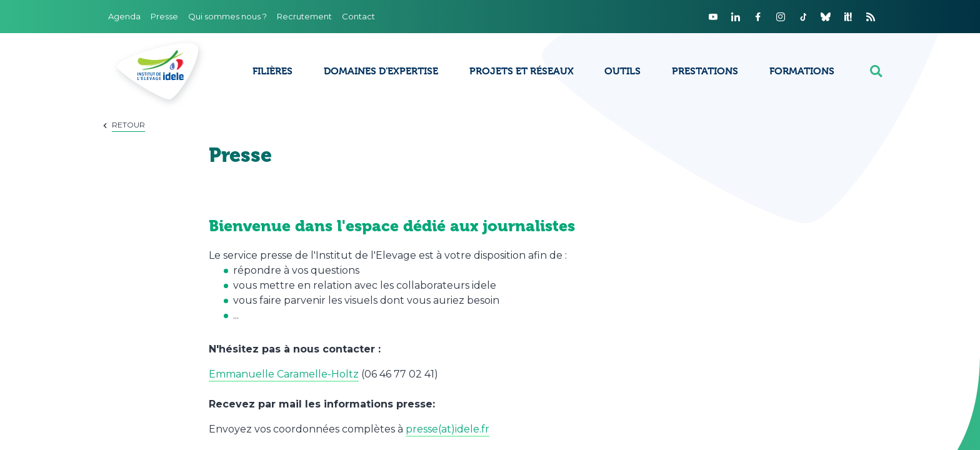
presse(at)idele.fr (447, 429)
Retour (128, 125)
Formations (802, 71)
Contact (358, 16)
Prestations (705, 71)
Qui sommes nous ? (227, 16)
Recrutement (304, 16)
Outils (622, 71)
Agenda (124, 16)
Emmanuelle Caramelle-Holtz (284, 374)
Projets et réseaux (522, 71)
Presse (164, 16)
